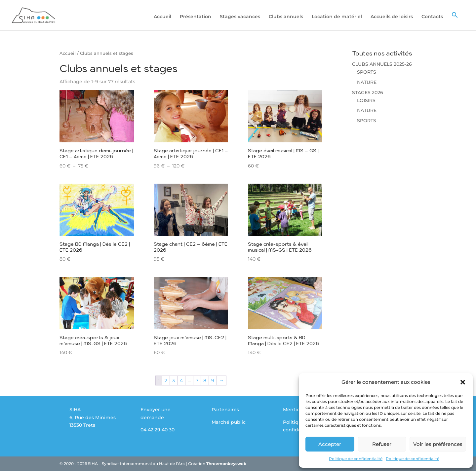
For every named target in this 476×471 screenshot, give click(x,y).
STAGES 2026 (368, 92)
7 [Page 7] (197, 380)
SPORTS (367, 72)
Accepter (330, 444)
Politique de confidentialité (356, 459)
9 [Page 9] (213, 380)
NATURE (367, 82)
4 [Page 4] (181, 380)
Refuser (382, 444)
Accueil (162, 17)
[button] (463, 382)
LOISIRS (366, 100)
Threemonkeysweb (226, 464)
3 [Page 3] (174, 380)
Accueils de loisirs (392, 17)
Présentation (196, 17)
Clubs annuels (286, 17)
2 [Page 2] (166, 380)
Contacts (432, 17)
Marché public (229, 422)
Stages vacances (240, 17)
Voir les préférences (438, 444)
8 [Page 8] (205, 380)
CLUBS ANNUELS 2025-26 (382, 64)
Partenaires (225, 410)
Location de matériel (337, 17)
